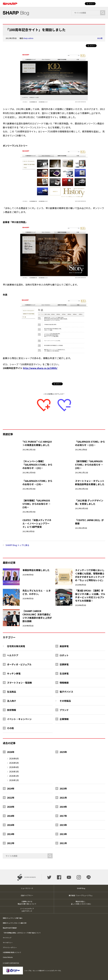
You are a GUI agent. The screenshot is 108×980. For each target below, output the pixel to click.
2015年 (63, 825)
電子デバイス (66, 692)
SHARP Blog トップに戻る (17, 545)
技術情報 (12, 710)
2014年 (11, 834)
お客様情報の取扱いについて (12, 952)
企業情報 (64, 719)
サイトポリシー (8, 943)
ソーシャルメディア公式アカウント (27, 910)
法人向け (12, 701)
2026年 (11, 752)
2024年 (11, 788)
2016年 (11, 825)
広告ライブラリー (27, 895)
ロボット (64, 655)
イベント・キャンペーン (19, 719)
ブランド (64, 710)
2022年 (11, 798)
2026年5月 (14, 763)
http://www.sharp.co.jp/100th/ (40, 368)
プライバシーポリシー (10, 947)
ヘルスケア (13, 655)
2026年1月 (14, 780)
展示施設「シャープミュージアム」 (81, 895)
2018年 (11, 816)
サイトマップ (7, 938)
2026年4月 (14, 767)
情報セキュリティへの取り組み (13, 918)
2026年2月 (14, 776)
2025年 (63, 752)
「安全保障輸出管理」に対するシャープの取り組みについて (22, 933)
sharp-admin (28, 38)
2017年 (63, 816)
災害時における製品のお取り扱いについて (27, 903)
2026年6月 (14, 759)
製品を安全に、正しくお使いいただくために (81, 903)
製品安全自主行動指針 (10, 928)
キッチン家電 (14, 673)
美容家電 (64, 646)
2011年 (63, 843)
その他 (10, 728)
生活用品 (12, 692)
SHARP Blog (81, 888)
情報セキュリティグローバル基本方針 (15, 923)
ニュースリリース (27, 888)
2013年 (63, 834)
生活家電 (64, 673)
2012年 (11, 843)
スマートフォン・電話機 (19, 683)
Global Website (8, 957)
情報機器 (64, 683)
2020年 (11, 807)
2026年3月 (14, 772)
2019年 (63, 807)
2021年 (63, 798)
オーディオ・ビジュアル (19, 664)
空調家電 (64, 664)
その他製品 (65, 701)
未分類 (100, 38)
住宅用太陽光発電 (16, 646)
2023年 (63, 788)
